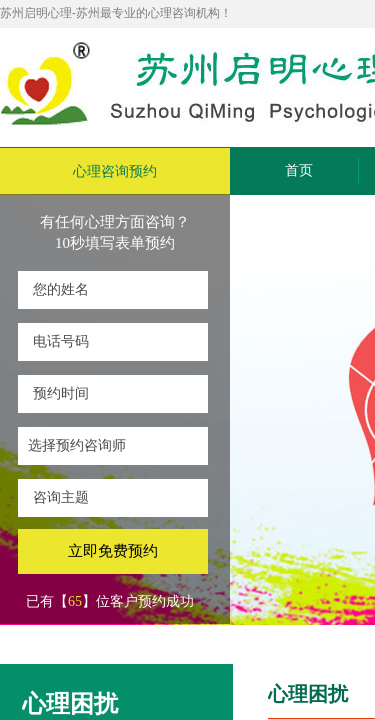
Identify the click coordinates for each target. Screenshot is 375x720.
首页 (299, 170)
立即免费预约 (113, 551)
